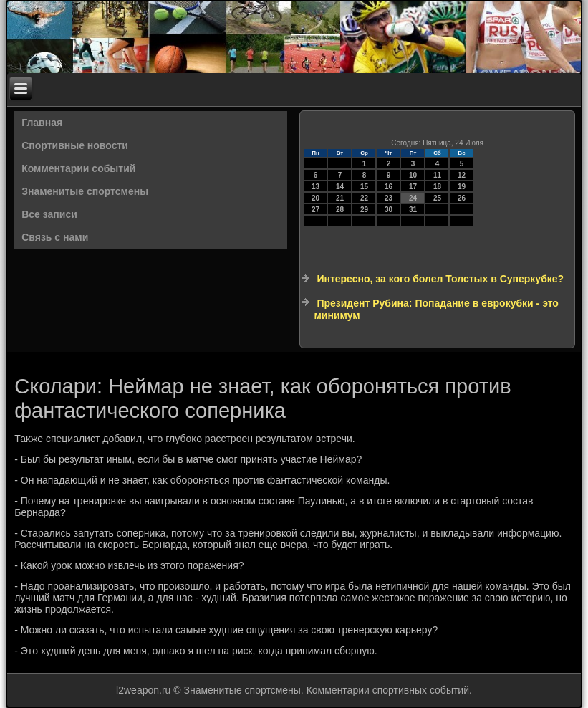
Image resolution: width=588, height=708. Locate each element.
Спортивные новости (75, 145)
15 (364, 187)
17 (413, 187)
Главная (42, 123)
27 (315, 210)
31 (413, 210)
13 (315, 187)
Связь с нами (55, 237)
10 (413, 175)
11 (437, 175)
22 (364, 198)
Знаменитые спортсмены (85, 191)
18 (437, 187)
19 (462, 187)
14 (340, 187)
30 (389, 210)
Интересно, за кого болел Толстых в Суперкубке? (440, 279)
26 (462, 198)
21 (340, 198)
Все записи (49, 214)
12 (462, 175)
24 (413, 198)
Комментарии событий (78, 168)
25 (437, 198)
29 (364, 210)
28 (340, 210)
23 (389, 198)
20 (315, 198)
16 (389, 187)
